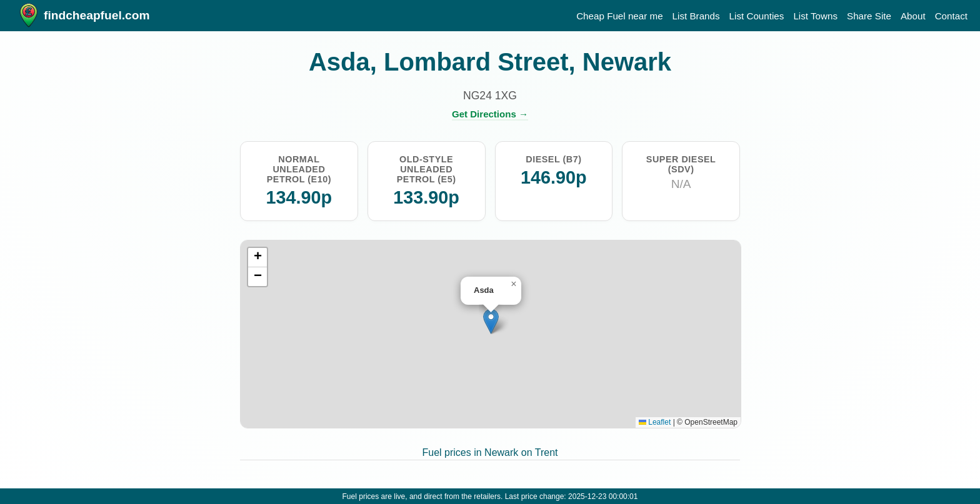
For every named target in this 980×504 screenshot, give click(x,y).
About (913, 16)
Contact (951, 16)
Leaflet (655, 422)
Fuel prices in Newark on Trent (490, 452)
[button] (491, 321)
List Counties (757, 16)
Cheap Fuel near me (619, 16)
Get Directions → (490, 114)
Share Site (869, 16)
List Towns (815, 16)
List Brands (696, 16)
